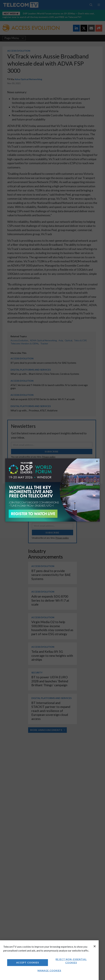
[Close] (95, 946)
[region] (49, 960)
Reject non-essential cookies (71, 961)
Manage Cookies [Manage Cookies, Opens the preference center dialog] (49, 970)
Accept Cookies (28, 963)
